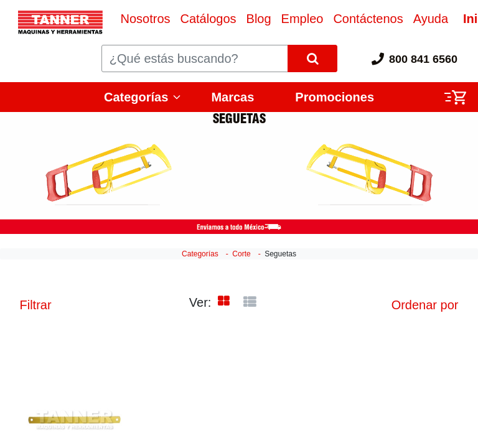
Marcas (232, 97)
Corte (241, 254)
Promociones (335, 97)
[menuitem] (145, 19)
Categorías (136, 97)
